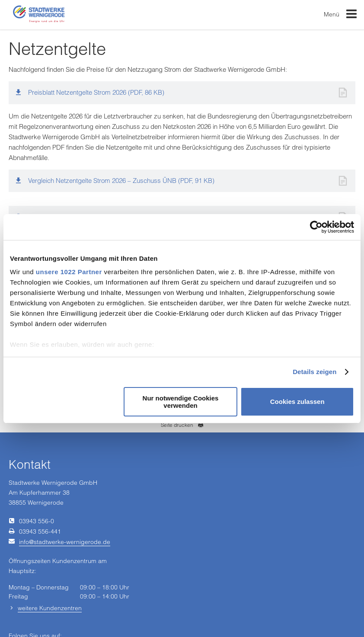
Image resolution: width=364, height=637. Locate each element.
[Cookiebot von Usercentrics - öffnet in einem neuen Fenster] (316, 227)
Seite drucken (182, 425)
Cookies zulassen (297, 402)
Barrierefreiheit (265, 610)
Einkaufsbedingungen (69, 610)
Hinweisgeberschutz (214, 610)
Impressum (22, 610)
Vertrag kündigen (123, 610)
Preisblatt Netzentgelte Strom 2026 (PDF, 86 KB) (96, 92)
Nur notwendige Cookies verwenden (181, 402)
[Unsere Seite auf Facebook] (119, 555)
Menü (341, 16)
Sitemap (300, 610)
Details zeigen (315, 372)
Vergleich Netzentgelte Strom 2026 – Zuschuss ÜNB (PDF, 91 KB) (121, 181)
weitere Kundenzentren (50, 579)
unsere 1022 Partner (69, 272)
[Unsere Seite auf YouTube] (138, 555)
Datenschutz (167, 610)
